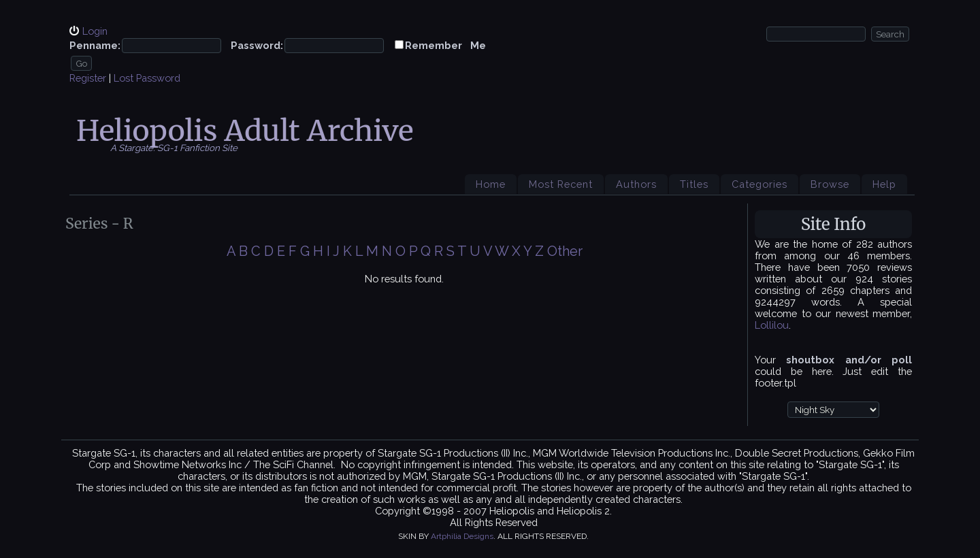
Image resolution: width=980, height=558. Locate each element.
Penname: (95, 45)
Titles (694, 184)
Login (95, 31)
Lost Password (147, 78)
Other (565, 251)
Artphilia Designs (462, 536)
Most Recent (561, 184)
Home (491, 184)
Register (88, 78)
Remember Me (445, 45)
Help (884, 184)
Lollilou (772, 325)
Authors (636, 184)
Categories (759, 184)
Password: (257, 45)
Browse (830, 184)
